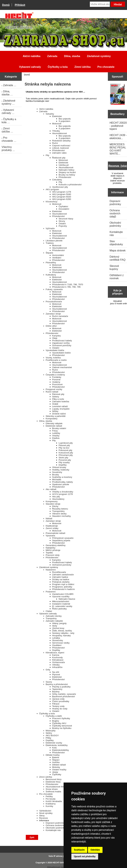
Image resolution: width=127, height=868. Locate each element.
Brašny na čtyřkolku (62, 728)
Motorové (57, 124)
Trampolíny (51, 618)
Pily (48, 155)
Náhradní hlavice (67, 599)
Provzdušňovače (54, 302)
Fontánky (57, 377)
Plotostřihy (51, 263)
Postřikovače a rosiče (56, 360)
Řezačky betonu (60, 509)
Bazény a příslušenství (57, 684)
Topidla (49, 553)
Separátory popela (61, 540)
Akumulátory (58, 499)
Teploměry (57, 689)
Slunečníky (58, 640)
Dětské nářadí (59, 765)
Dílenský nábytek (54, 423)
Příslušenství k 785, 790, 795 (66, 287)
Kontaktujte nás (53, 830)
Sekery (56, 397)
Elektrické (57, 116)
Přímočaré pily (66, 455)
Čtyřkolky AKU (59, 723)
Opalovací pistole (61, 484)
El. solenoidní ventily (62, 606)
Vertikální (57, 258)
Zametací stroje (53, 314)
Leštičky (56, 433)
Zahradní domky (54, 616)
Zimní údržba (83, 67)
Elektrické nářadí (54, 426)
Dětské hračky (53, 755)
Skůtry (49, 733)
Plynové (56, 675)
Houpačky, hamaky (62, 636)
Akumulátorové (60, 133)
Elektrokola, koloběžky (57, 745)
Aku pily (56, 497)
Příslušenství (59, 150)
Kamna (56, 655)
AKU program (52, 189)
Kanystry (57, 336)
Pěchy (55, 506)
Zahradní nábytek (54, 621)
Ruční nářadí (52, 392)
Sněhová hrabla (53, 792)
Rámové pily (58, 394)
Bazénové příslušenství (64, 696)
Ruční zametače (60, 316)
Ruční (55, 143)
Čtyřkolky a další (54, 716)
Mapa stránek (118, 250)
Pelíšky (49, 796)
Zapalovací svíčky (61, 343)
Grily (48, 670)
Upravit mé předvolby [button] (85, 856)
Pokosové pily (66, 450)
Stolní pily (63, 458)
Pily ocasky (64, 462)
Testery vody (58, 706)
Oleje (55, 338)
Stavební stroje (53, 504)
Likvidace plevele (54, 241)
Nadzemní (51, 570)
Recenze (44, 818)
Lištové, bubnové (61, 148)
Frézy (55, 431)
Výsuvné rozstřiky (61, 597)
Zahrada (52, 56)
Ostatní (62, 224)
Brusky (56, 475)
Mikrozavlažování (61, 601)
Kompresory (52, 501)
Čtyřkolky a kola (58, 67)
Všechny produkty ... (8, 148)
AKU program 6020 (62, 197)
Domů (6, 5)
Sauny (49, 682)
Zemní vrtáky (52, 528)
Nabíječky (51, 548)
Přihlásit (20, 5)
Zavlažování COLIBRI (63, 594)
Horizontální (58, 255)
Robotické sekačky (61, 141)
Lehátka (56, 638)
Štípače (49, 253)
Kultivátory (51, 275)
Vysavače (50, 536)
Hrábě (55, 404)
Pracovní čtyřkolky (61, 718)
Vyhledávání (45, 811)
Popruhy (63, 226)
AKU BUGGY (52, 735)
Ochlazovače (59, 662)
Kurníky (49, 806)
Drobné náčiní (59, 414)
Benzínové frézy (54, 779)
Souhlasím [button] (79, 850)
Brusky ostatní (59, 428)
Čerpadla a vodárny (55, 375)
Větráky (56, 665)
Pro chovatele (106, 67)
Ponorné (56, 380)
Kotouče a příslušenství (70, 185)
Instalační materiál (61, 604)
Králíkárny (51, 804)
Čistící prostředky (61, 701)
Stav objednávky (116, 243)
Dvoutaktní (64, 209)
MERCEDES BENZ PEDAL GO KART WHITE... (118, 149)
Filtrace (56, 704)
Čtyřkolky (57, 774)
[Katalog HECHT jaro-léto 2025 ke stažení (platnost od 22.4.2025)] (117, 95)
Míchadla (57, 480)
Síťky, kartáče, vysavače (64, 694)
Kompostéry (52, 419)
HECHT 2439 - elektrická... (118, 137)
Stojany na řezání (67, 172)
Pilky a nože (58, 399)
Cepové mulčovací (61, 146)
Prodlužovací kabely (62, 341)
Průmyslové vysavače (63, 538)
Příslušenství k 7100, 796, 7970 (68, 284)
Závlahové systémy (99, 56)
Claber (49, 611)
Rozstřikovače (59, 572)
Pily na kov (64, 448)
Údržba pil (64, 165)
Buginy (56, 721)
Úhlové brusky (59, 467)
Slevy (42, 816)
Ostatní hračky (59, 770)
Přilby (48, 738)
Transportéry (58, 511)
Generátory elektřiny (56, 545)
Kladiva (56, 438)
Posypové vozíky (54, 389)
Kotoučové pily (66, 453)
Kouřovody (57, 657)
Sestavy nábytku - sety (63, 633)
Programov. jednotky (62, 587)
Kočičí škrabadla (54, 801)
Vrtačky (56, 436)
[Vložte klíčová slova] (100, 4)
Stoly (55, 626)
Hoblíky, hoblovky (61, 470)
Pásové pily (64, 445)
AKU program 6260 (62, 199)
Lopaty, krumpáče (61, 409)
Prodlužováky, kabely (63, 482)
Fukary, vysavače (54, 289)
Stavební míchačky (62, 516)
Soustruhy (57, 472)
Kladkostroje (52, 526)
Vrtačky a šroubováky (63, 492)
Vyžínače (50, 228)
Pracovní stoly (53, 555)
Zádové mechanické (62, 367)
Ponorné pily (65, 460)
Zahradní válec (60, 153)
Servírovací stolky (61, 643)
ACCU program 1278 (63, 494)
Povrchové (57, 384)
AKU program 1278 (62, 192)
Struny (62, 221)
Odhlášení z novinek (117, 277)
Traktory (50, 243)
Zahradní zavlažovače (63, 575)
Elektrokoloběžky (61, 750)
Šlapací (56, 760)
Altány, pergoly (59, 623)
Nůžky (55, 411)
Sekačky (50, 114)
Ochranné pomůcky (62, 345)
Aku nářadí (51, 489)
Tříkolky (56, 131)
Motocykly (51, 731)
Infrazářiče (57, 667)
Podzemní (51, 592)
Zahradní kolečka (61, 401)
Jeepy (55, 772)
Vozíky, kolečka (53, 358)
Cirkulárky (57, 180)
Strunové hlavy (66, 219)
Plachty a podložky (61, 687)
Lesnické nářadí (60, 406)
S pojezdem (65, 121)
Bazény (56, 692)
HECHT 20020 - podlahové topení (118, 126)
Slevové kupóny (114, 267)
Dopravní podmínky (55, 823)
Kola (54, 748)
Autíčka (56, 762)
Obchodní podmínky (56, 828)
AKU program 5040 (62, 194)
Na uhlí (56, 672)
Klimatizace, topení (55, 653)
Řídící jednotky (60, 609)
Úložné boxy (58, 628)
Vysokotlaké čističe (55, 350)
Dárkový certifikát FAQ (117, 258)
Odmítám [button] (95, 850)
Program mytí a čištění (63, 584)
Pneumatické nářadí (56, 533)
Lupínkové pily (66, 443)
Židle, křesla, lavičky (62, 631)
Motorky (56, 767)
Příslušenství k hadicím (64, 589)
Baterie (56, 757)
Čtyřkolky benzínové (62, 726)
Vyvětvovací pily (60, 187)
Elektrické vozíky (54, 743)
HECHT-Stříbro (60, 863)
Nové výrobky (46, 813)
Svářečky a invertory (62, 477)
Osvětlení (57, 645)
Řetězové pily (59, 158)
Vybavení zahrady (30, 67)
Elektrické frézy (53, 782)
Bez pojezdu (65, 119)
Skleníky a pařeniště (56, 416)
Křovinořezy (52, 202)
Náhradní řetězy (67, 170)
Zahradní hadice (60, 577)
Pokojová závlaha (61, 582)
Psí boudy (51, 799)
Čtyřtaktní (63, 206)
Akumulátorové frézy (56, 787)
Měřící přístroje (53, 550)
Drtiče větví (51, 326)
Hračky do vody (60, 709)
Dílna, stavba (72, 56)
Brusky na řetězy (67, 175)
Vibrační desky (59, 514)
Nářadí (49, 519)
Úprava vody (58, 699)
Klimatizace (58, 660)
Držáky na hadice (61, 579)
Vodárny (56, 382)
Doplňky (63, 465)
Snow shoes (52, 789)
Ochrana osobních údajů (58, 825)
